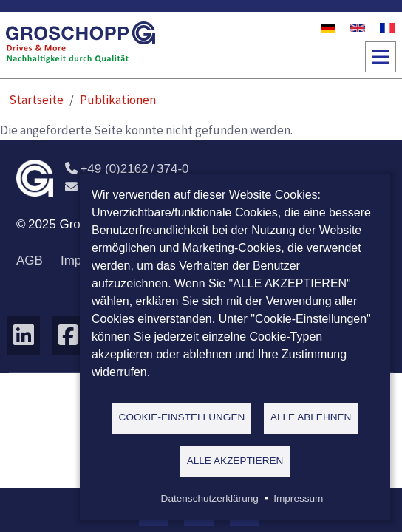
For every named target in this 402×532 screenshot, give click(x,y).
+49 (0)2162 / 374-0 (127, 169)
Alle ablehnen (311, 417)
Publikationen (118, 100)
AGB (30, 260)
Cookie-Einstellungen (182, 417)
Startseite (36, 100)
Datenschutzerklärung (210, 498)
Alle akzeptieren (235, 461)
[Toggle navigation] (381, 57)
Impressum (298, 498)
